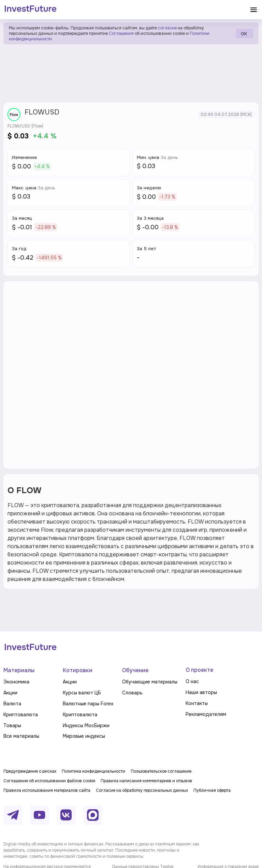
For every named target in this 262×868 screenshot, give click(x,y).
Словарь (132, 693)
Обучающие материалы (150, 682)
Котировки (78, 670)
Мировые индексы (84, 736)
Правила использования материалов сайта (47, 790)
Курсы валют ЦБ (82, 693)
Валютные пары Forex (88, 704)
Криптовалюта (21, 715)
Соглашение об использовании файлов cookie (49, 781)
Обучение (135, 670)
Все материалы (21, 736)
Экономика (16, 682)
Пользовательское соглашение (161, 771)
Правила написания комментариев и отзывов (146, 781)
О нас (192, 681)
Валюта (12, 704)
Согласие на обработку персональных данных (142, 790)
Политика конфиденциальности (93, 771)
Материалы (19, 670)
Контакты (197, 703)
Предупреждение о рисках (30, 771)
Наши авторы (201, 692)
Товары (12, 725)
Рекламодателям (206, 714)
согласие (167, 28)
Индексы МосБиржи (86, 725)
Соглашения (121, 33)
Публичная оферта (212, 790)
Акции (10, 693)
